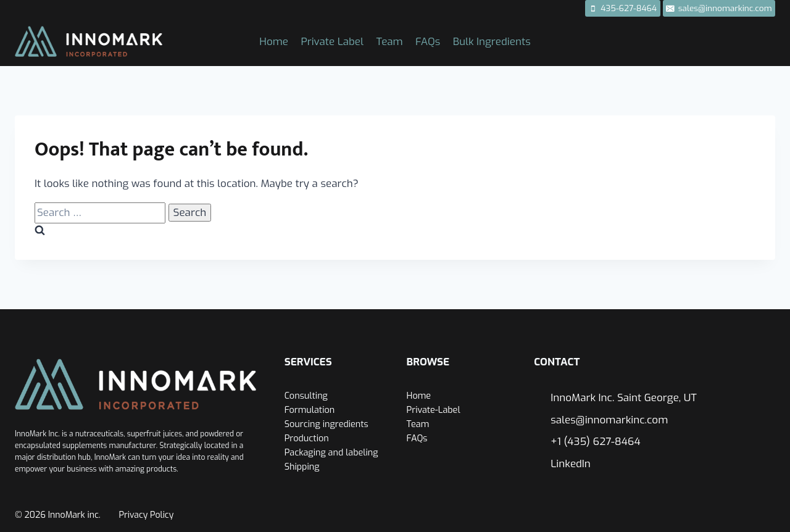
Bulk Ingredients (492, 42)
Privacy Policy (147, 515)
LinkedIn (571, 464)
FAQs (428, 42)
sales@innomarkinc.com (609, 420)
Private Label (332, 42)
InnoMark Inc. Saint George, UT (624, 398)
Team (389, 42)
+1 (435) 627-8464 (595, 442)
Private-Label (434, 410)
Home (274, 42)
